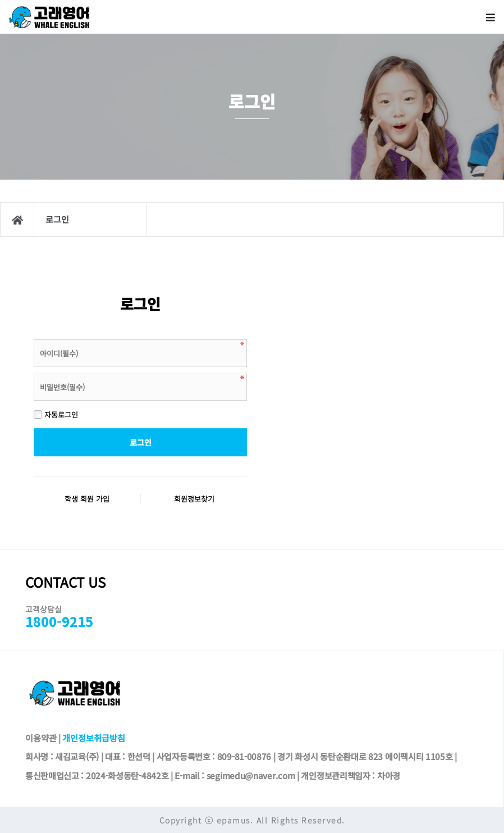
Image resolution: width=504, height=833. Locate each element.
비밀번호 (34, 337)
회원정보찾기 (194, 499)
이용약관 (41, 738)
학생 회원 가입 (87, 499)
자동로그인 (56, 415)
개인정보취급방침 (94, 738)
